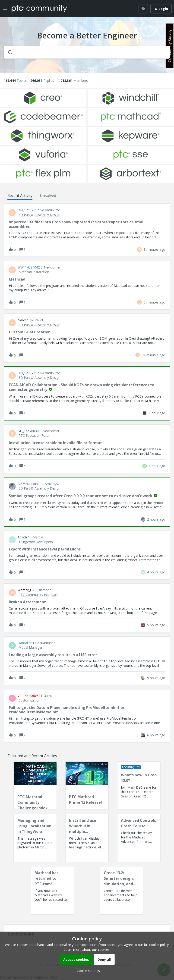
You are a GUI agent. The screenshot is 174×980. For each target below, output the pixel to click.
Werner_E (25, 590)
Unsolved (48, 196)
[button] (87, 971)
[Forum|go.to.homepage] (39, 9)
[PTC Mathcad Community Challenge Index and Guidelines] (35, 786)
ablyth (22, 537)
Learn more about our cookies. (87, 950)
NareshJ (24, 320)
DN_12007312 (28, 210)
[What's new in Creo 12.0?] (139, 786)
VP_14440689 (28, 696)
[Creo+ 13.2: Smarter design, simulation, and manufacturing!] (122, 890)
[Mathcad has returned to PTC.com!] (52, 890)
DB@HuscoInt (28, 484)
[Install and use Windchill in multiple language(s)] (87, 838)
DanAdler (25, 643)
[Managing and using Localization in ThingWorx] (35, 838)
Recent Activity (20, 196)
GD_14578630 (28, 431)
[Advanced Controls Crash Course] (139, 838)
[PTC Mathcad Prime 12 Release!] (87, 786)
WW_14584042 (29, 267)
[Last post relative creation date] (154, 249)
